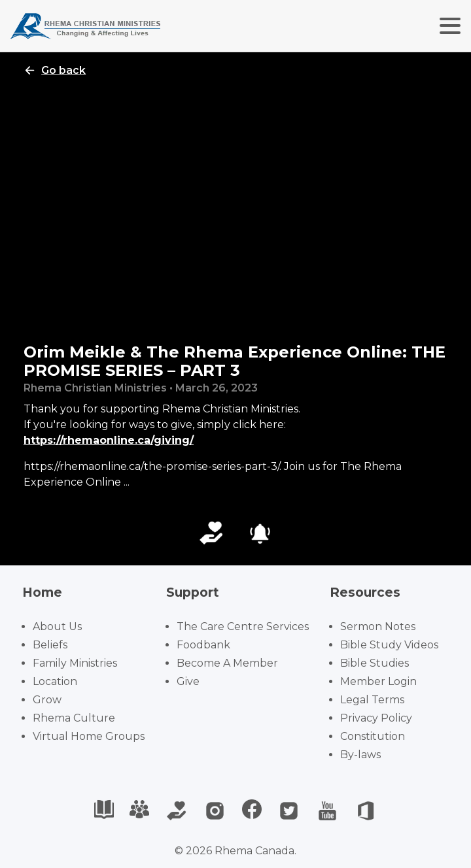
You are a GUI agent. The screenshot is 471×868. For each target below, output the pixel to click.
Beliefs (50, 645)
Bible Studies (375, 663)
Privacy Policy (376, 718)
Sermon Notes (378, 626)
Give (188, 681)
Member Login (378, 681)
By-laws (360, 755)
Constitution (373, 736)
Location (55, 681)
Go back (55, 71)
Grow (47, 700)
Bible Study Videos (389, 645)
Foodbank (203, 645)
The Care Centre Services (243, 626)
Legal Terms (372, 700)
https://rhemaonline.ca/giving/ (109, 440)
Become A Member (227, 663)
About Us (57, 626)
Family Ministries (75, 663)
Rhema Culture (74, 718)
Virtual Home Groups (89, 736)
